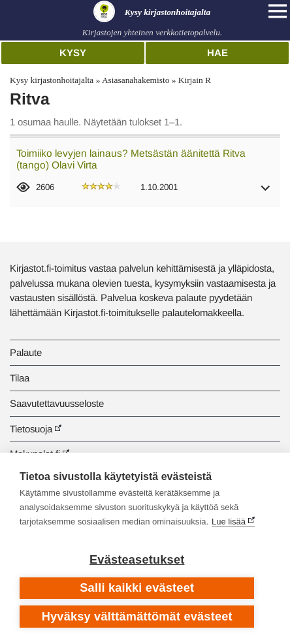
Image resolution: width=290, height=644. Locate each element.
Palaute (26, 352)
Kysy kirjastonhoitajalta (52, 80)
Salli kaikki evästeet (137, 588)
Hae (217, 53)
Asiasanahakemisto (136, 80)
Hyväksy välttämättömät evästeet (137, 617)
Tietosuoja (31, 429)
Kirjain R (195, 80)
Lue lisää (229, 522)
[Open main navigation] (278, 11)
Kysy (73, 53)
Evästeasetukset (137, 560)
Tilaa (20, 378)
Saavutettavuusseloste (57, 403)
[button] (266, 192)
